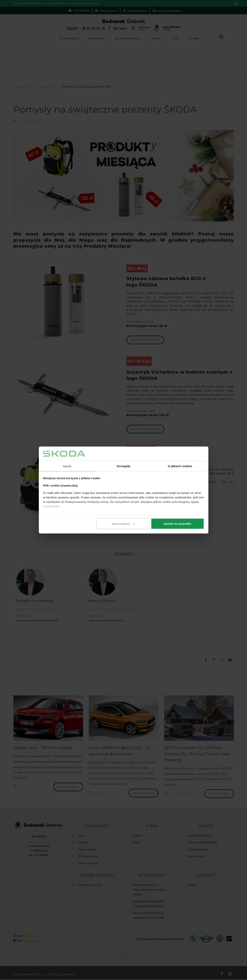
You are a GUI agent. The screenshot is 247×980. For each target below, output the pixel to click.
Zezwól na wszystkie (177, 524)
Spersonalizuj (123, 524)
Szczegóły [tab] (123, 466)
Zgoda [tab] (67, 466)
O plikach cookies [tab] (180, 466)
